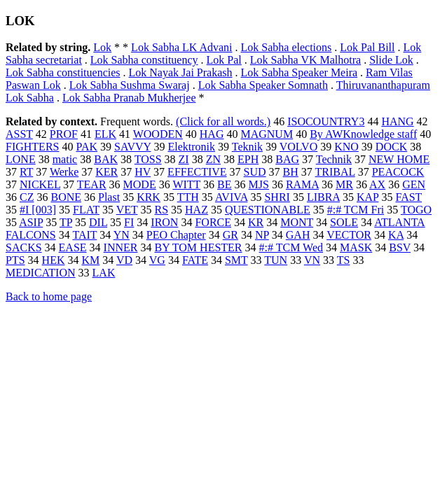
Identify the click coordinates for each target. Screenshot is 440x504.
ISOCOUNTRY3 (326, 121)
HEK (54, 260)
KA (396, 235)
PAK (87, 147)
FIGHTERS (32, 147)
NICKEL (40, 184)
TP (66, 222)
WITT (186, 184)
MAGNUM (267, 134)
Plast (109, 197)
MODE (140, 184)
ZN (213, 159)
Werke (64, 172)
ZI (184, 159)
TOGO (416, 210)
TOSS (148, 159)
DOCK (391, 147)
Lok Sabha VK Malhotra (305, 60)
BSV (400, 247)
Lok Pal (224, 60)
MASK (356, 247)
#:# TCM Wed (291, 247)
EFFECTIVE (197, 172)
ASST (19, 134)
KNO (346, 147)
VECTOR (349, 235)
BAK (106, 159)
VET (127, 210)
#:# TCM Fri (356, 210)
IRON (164, 222)
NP (262, 235)
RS (161, 210)
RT (26, 172)
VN (312, 260)
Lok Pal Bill (367, 47)
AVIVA (232, 197)
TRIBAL (335, 172)
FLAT (86, 210)
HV (143, 172)
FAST (408, 197)
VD (124, 260)
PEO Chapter (176, 235)
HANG (397, 121)
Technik (334, 159)
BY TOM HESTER (198, 247)
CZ (27, 197)
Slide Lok (391, 60)
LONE (21, 159)
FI (129, 222)
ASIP (31, 222)
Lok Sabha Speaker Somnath (263, 85)
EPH (248, 159)
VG (157, 260)
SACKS (24, 247)
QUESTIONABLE (268, 210)
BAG (287, 159)
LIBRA (323, 197)
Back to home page (49, 296)
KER (106, 172)
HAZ (197, 210)
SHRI (277, 197)
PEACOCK (398, 172)
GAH (298, 235)
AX (377, 184)
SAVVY (132, 147)
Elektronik (191, 147)
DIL (98, 222)
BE (224, 184)
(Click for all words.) (223, 121)
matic (65, 159)
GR (231, 235)
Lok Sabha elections (287, 47)
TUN (276, 260)
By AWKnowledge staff (363, 134)
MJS (259, 184)
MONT (297, 222)
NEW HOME (399, 159)
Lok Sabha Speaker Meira (299, 72)
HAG (212, 134)
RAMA (302, 184)
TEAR (92, 184)
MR (344, 184)
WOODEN (158, 134)
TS (344, 260)
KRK (149, 197)
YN (122, 235)
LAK (104, 273)
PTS (15, 260)
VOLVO (299, 147)
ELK (105, 134)
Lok (102, 47)
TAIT (84, 235)
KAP (367, 197)
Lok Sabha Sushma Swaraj (130, 85)
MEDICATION (41, 273)
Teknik (247, 147)
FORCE (213, 222)
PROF (64, 134)
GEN (414, 184)
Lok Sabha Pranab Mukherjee (129, 98)
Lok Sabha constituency (144, 60)
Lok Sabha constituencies (63, 72)
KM (90, 260)
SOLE (344, 222)
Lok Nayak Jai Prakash (181, 72)
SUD (255, 172)
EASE (73, 247)
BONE (66, 197)
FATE (195, 260)
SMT (236, 260)
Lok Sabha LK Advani (181, 47)
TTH (188, 197)
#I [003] (38, 210)
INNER (121, 247)
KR (256, 222)
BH (291, 172)
